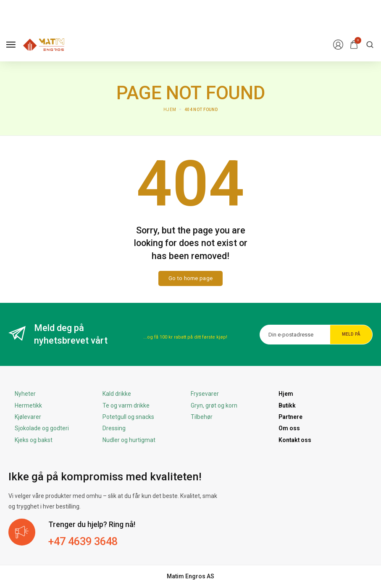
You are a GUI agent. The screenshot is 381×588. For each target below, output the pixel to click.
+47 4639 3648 (85, 541)
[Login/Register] (338, 45)
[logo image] (44, 44)
